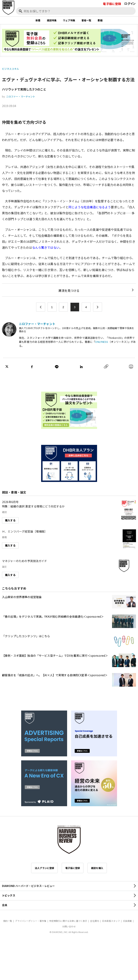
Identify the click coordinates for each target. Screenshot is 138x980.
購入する (10, 520)
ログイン (130, 3)
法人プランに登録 (44, 868)
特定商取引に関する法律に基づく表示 (68, 921)
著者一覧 (86, 20)
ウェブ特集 (69, 20)
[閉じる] (130, 17)
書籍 (100, 20)
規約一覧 (8, 921)
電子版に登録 (112, 4)
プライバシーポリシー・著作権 (31, 921)
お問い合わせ (69, 926)
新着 (38, 20)
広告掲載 (128, 921)
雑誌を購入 (97, 868)
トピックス (9, 895)
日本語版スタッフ (111, 921)
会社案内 (95, 921)
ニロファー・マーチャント (21, 96)
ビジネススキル (10, 69)
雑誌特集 (52, 20)
